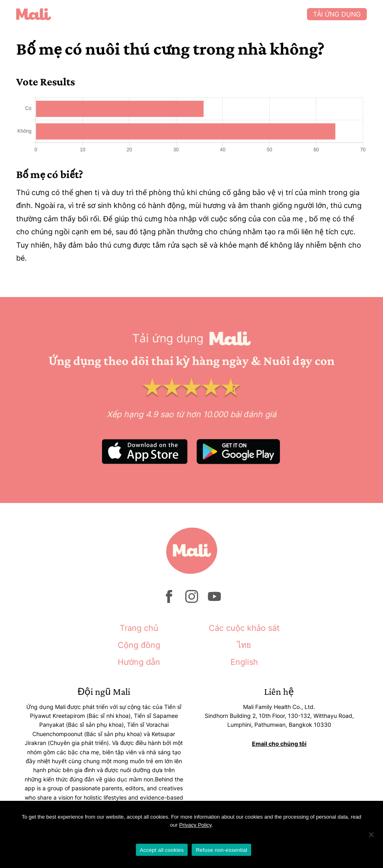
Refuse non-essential (221, 850)
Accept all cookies (162, 850)
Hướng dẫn (139, 662)
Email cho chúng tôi (279, 744)
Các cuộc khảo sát (244, 628)
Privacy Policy (195, 825)
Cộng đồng (139, 645)
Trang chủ (139, 628)
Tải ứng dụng (337, 14)
